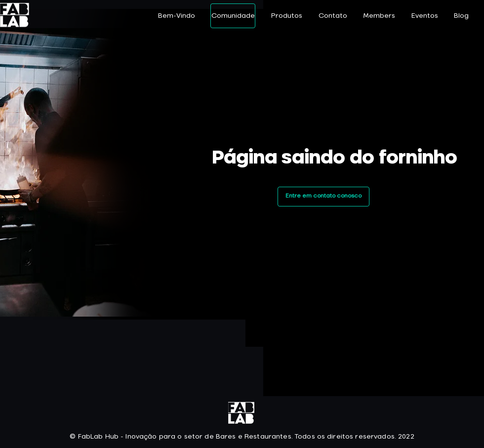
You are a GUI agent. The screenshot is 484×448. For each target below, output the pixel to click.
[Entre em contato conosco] (323, 197)
